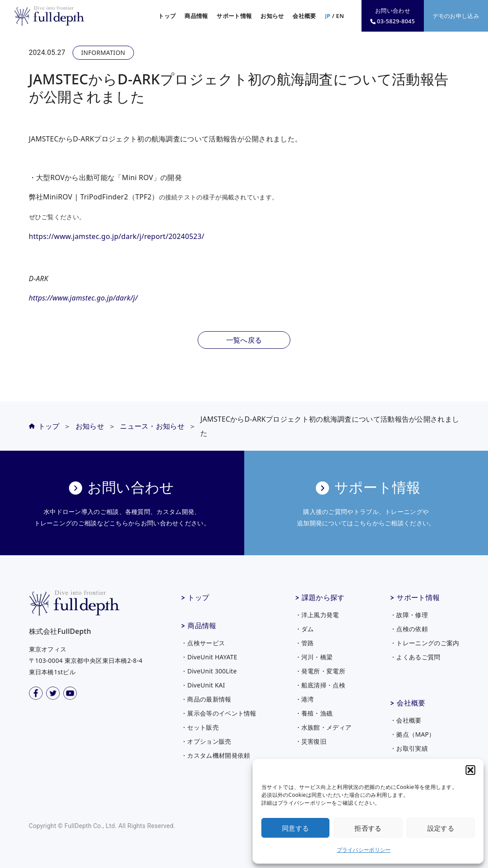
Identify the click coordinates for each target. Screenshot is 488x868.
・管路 (305, 643)
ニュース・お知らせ (152, 426)
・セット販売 (200, 727)
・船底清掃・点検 (320, 685)
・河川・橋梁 (314, 657)
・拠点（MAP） (413, 734)
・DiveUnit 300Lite (209, 671)
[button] (470, 770)
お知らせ (272, 16)
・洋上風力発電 (317, 615)
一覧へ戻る (244, 340)
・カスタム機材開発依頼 (215, 755)
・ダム (305, 629)
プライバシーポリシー (364, 850)
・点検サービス (203, 643)
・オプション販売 (206, 741)
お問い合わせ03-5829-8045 (392, 16)
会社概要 (411, 703)
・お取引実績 (409, 748)
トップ (167, 16)
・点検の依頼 (409, 629)
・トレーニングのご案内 (425, 643)
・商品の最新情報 (206, 699)
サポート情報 (418, 597)
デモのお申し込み (456, 16)
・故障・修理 (409, 615)
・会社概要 (406, 720)
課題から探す (323, 597)
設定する (441, 828)
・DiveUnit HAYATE (209, 657)
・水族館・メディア (324, 727)
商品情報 (202, 626)
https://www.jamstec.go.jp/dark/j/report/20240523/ (117, 236)
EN (340, 16)
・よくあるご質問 (415, 657)
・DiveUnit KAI (203, 685)
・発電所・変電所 (320, 671)
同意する (295, 828)
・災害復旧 (311, 741)
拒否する (368, 828)
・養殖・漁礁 (314, 713)
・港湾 (305, 699)
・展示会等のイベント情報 (219, 713)
